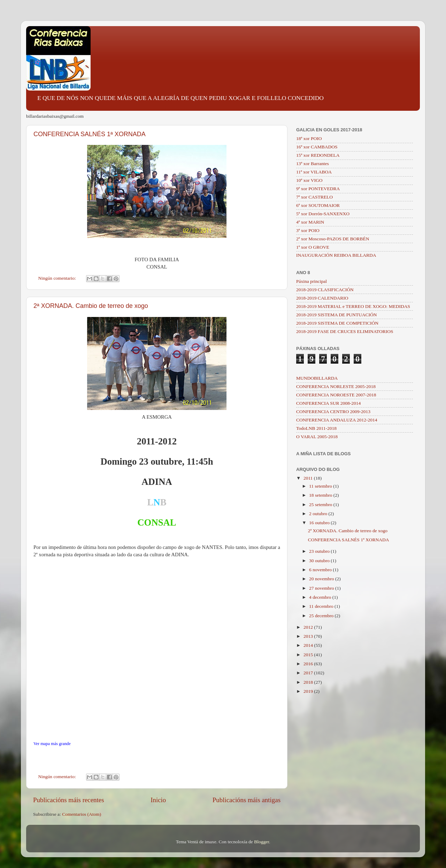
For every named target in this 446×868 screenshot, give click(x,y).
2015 (309, 655)
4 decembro (321, 597)
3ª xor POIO (308, 230)
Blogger (262, 842)
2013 (309, 636)
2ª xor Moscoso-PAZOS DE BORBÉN (333, 239)
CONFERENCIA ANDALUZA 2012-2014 (337, 420)
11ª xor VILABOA (314, 172)
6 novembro (321, 570)
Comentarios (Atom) (82, 814)
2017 (309, 673)
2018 (309, 682)
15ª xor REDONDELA (318, 155)
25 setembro (321, 505)
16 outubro (320, 523)
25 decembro (322, 616)
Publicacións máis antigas (247, 800)
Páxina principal (312, 281)
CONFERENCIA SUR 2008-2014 (328, 403)
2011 (309, 478)
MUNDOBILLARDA (317, 378)
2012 (309, 627)
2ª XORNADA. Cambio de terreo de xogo (91, 306)
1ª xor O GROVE (313, 247)
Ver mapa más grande (52, 744)
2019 (309, 691)
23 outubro (320, 551)
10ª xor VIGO (309, 180)
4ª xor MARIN (310, 222)
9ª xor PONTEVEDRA (318, 189)
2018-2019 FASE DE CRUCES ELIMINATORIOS (345, 331)
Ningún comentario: (58, 278)
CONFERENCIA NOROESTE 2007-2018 (336, 395)
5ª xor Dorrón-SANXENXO (323, 214)
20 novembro (322, 579)
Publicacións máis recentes (69, 800)
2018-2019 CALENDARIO (322, 298)
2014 (309, 645)
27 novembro (322, 588)
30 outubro (320, 561)
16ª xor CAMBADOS (317, 147)
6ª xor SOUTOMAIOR (318, 205)
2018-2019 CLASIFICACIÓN (325, 290)
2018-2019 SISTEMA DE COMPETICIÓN (337, 323)
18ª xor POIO (309, 138)
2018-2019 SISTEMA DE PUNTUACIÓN (336, 315)
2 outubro (319, 514)
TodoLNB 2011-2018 (316, 428)
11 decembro (322, 606)
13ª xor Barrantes (313, 164)
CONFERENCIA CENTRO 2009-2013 (333, 412)
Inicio (158, 800)
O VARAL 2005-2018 (317, 437)
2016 (309, 664)
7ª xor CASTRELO (314, 197)
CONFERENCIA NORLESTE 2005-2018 (336, 386)
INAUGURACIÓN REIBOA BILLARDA (336, 255)
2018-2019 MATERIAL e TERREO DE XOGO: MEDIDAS (353, 306)
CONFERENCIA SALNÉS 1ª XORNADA (90, 134)
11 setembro (321, 486)
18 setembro (321, 495)
